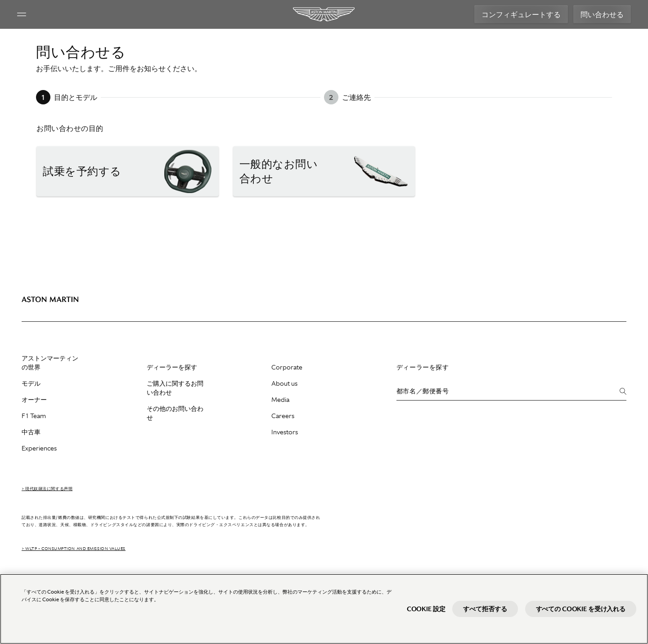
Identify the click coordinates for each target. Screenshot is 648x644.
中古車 (31, 432)
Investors (285, 432)
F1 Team (34, 416)
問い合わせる (598, 14)
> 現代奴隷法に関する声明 (47, 489)
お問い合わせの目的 (70, 128)
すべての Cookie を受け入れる (581, 609)
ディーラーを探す (172, 367)
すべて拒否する (485, 609)
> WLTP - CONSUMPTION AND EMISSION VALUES (74, 549)
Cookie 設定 (426, 609)
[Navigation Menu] (26, 14)
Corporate (287, 367)
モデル (31, 383)
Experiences (39, 448)
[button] (128, 171)
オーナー (34, 400)
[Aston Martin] (324, 14)
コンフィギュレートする (517, 14)
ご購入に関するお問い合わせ (175, 388)
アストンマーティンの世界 (50, 363)
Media (280, 400)
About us (284, 383)
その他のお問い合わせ (175, 413)
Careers (283, 416)
